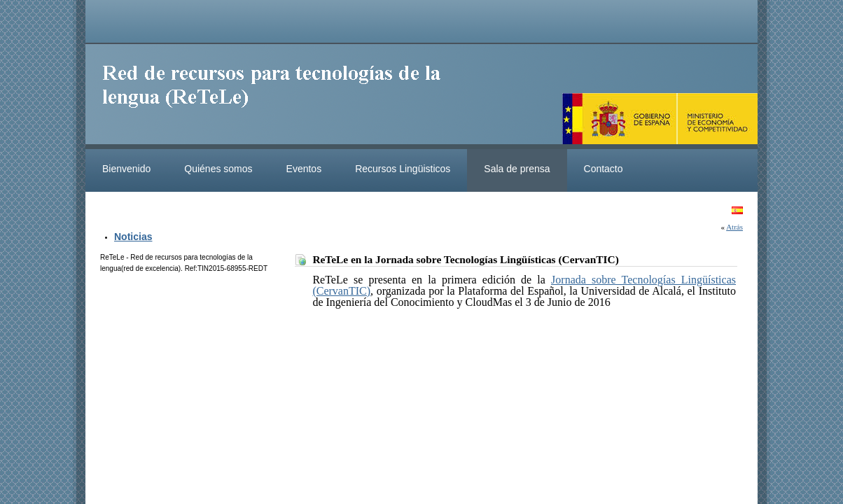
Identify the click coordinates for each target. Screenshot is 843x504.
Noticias (133, 237)
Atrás (734, 227)
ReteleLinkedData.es (278, 97)
